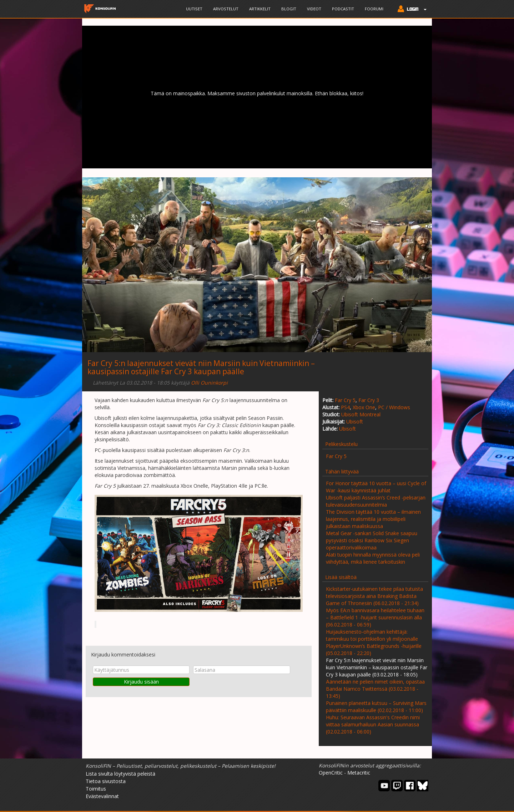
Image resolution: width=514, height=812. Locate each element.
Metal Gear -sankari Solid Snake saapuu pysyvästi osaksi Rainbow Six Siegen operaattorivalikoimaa (372, 540)
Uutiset (194, 9)
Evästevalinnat (102, 796)
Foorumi (374, 9)
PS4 (345, 407)
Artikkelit (260, 9)
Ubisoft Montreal (361, 414)
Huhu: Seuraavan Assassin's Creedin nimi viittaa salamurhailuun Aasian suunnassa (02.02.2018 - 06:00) (373, 724)
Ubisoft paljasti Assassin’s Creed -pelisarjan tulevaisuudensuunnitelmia (376, 501)
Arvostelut (226, 9)
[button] (410, 10)
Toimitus (96, 789)
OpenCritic (331, 773)
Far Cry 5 (345, 400)
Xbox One (364, 407)
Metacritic (359, 773)
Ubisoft (355, 422)
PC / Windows (394, 407)
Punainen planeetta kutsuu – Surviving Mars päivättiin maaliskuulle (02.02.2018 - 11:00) (376, 707)
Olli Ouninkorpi (209, 383)
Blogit (289, 9)
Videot (314, 9)
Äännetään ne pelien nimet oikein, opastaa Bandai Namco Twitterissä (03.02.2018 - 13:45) (375, 689)
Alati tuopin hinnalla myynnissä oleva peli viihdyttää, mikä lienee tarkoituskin (373, 558)
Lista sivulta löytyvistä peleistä (120, 774)
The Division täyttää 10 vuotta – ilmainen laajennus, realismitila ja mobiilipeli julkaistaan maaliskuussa (373, 519)
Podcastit (343, 9)
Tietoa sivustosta (106, 781)
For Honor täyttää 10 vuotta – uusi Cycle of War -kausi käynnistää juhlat (376, 487)
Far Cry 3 (369, 400)
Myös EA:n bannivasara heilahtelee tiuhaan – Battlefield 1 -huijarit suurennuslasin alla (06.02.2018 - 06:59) (375, 617)
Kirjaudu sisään (141, 682)
